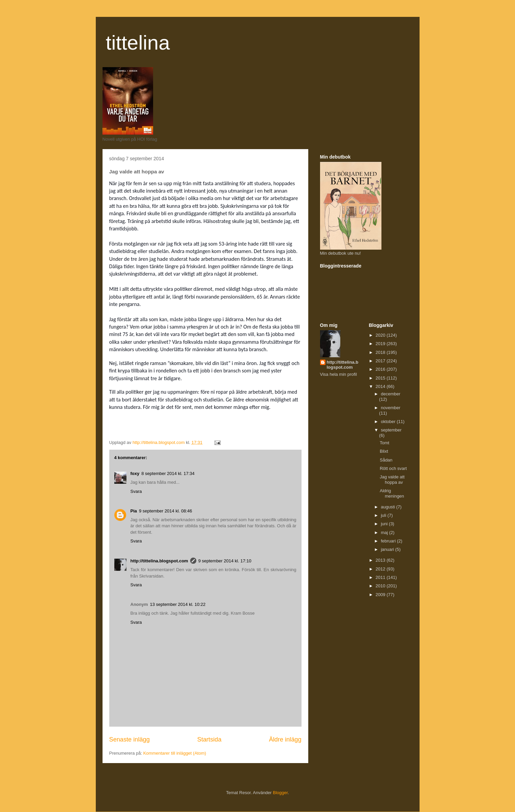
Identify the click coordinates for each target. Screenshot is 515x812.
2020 (381, 335)
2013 (381, 560)
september (391, 430)
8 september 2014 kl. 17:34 (168, 473)
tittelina (138, 43)
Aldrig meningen (392, 493)
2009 (381, 595)
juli (384, 515)
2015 (381, 378)
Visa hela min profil (339, 374)
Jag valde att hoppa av (392, 480)
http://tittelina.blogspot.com (159, 561)
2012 (381, 569)
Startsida (209, 739)
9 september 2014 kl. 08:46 (166, 511)
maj (385, 533)
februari (389, 541)
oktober (389, 422)
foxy (135, 473)
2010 (381, 586)
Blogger (280, 793)
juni (385, 524)
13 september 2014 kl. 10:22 (178, 604)
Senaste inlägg (130, 739)
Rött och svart (393, 468)
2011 (381, 577)
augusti (389, 507)
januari (388, 549)
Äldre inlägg (285, 739)
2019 (381, 344)
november (391, 408)
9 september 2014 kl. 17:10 (225, 561)
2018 (381, 352)
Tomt (384, 443)
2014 (381, 386)
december (391, 394)
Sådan (386, 460)
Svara (136, 491)
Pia (134, 511)
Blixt (384, 451)
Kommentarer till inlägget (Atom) (175, 753)
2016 (381, 369)
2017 (381, 361)
